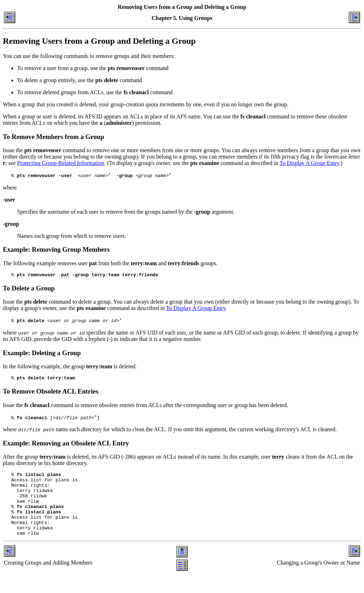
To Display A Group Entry (309, 163)
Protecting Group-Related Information (61, 163)
